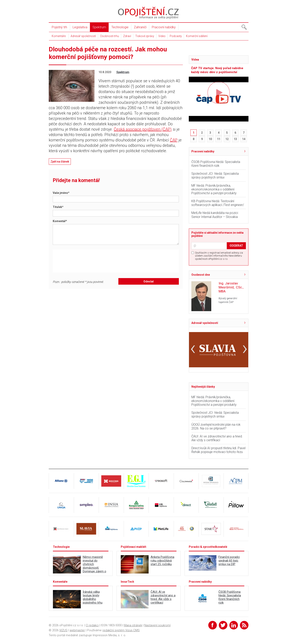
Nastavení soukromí (157, 625)
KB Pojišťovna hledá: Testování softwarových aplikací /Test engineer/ (218, 203)
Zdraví (127, 36)
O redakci (92, 625)
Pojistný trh (59, 27)
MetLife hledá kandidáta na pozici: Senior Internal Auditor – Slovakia (215, 215)
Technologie (120, 27)
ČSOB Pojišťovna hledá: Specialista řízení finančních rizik (216, 164)
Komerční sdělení (197, 36)
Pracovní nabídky (164, 27)
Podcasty (176, 36)
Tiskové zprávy (145, 36)
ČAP (174, 140)
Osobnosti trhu (110, 36)
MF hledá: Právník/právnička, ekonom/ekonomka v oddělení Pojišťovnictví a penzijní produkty (214, 189)
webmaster (77, 630)
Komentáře (59, 36)
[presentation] (87, 261)
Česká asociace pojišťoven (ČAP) (143, 129)
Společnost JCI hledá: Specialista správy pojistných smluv (215, 175)
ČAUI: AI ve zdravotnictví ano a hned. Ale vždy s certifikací (217, 438)
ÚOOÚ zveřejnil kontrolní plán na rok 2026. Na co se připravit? (216, 426)
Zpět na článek (60, 162)
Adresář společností (83, 36)
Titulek (58, 207)
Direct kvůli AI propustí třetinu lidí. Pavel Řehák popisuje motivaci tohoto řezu (218, 450)
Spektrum (99, 27)
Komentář (60, 221)
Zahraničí (140, 27)
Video (162, 36)
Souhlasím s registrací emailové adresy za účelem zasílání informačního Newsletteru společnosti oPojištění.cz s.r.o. (219, 256)
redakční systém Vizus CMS (121, 630)
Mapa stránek (133, 625)
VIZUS (63, 630)
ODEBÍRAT (236, 246)
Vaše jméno (61, 193)
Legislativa (80, 27)
